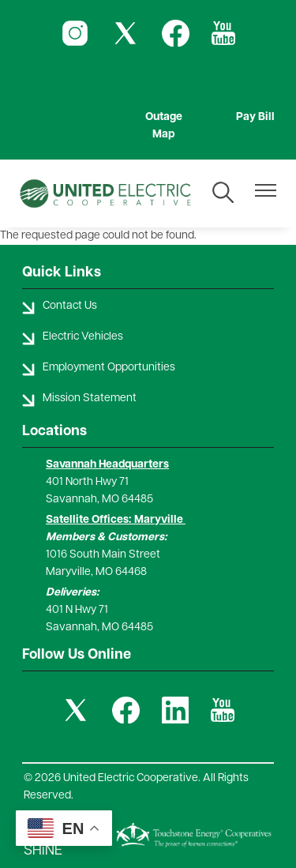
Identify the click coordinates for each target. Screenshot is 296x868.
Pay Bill (255, 117)
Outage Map (164, 126)
